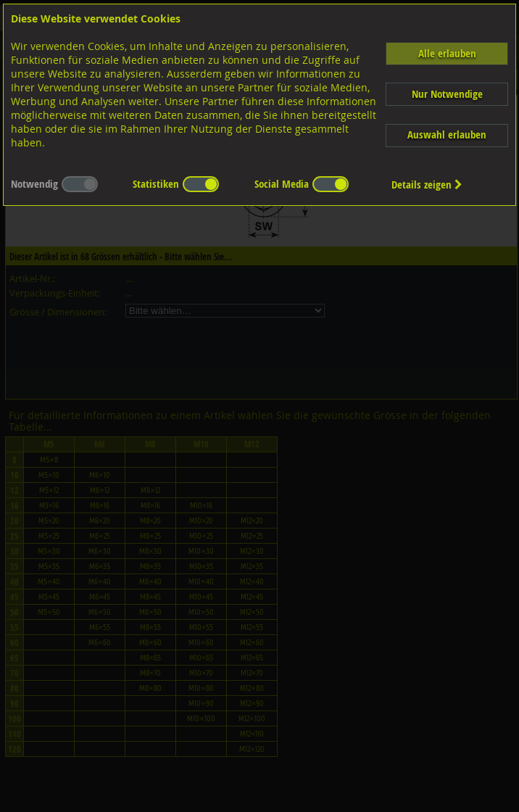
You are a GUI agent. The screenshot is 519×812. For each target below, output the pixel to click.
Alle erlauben (447, 53)
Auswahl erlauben (447, 134)
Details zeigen (427, 185)
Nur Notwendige (447, 94)
